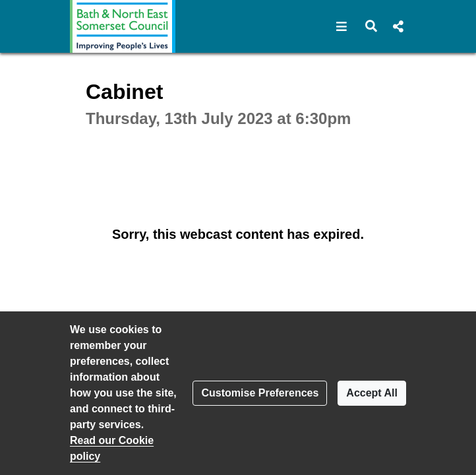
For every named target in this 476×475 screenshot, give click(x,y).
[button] (342, 26)
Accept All (372, 393)
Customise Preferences (260, 393)
